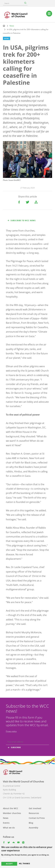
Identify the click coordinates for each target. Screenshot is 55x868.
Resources (34, 813)
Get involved (35, 808)
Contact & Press (37, 818)
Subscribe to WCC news (23, 220)
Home (4, 26)
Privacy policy (11, 731)
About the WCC (11, 808)
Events (6, 823)
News (12, 26)
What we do (9, 828)
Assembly (34, 828)
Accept (9, 864)
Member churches (12, 813)
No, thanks (24, 864)
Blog (31, 823)
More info (5, 859)
